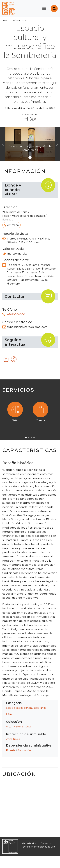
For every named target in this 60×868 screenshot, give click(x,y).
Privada (11, 750)
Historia (18, 727)
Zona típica (13, 739)
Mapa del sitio (29, 843)
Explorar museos (20, 20)
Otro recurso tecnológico (14, 359)
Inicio (5, 20)
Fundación (24, 750)
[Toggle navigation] (44, 8)
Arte (9, 727)
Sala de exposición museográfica (26, 708)
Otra (9, 714)
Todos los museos (42, 20)
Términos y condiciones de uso (38, 847)
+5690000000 (16, 314)
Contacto (46, 843)
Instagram (6, 359)
